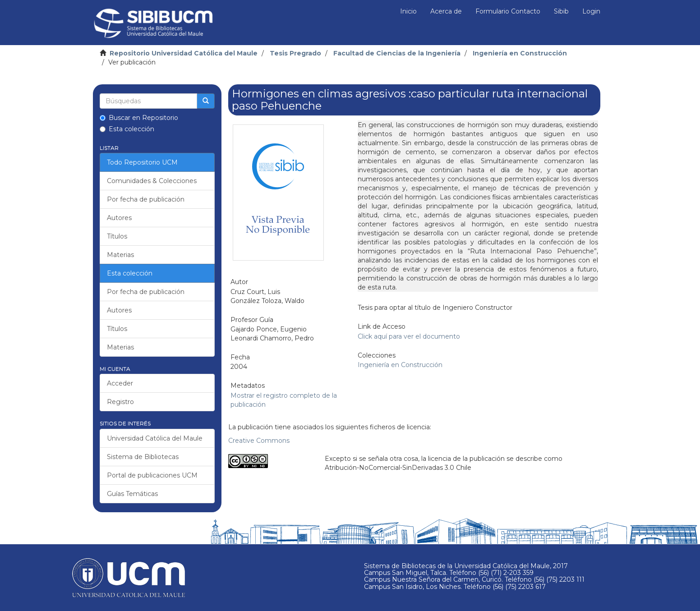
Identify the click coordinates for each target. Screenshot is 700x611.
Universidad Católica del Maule (155, 438)
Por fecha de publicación (146, 199)
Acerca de (446, 11)
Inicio (408, 11)
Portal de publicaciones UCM (152, 475)
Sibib (561, 11)
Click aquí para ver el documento (409, 336)
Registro (120, 402)
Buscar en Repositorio (139, 118)
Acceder (120, 383)
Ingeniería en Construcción (520, 53)
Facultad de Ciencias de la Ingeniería (397, 53)
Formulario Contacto (508, 11)
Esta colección (127, 129)
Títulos (117, 236)
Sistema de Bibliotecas (143, 457)
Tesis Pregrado (295, 53)
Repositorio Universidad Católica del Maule (184, 53)
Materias (120, 255)
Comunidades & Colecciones (152, 181)
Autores (119, 218)
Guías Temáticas (132, 494)
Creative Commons (259, 441)
